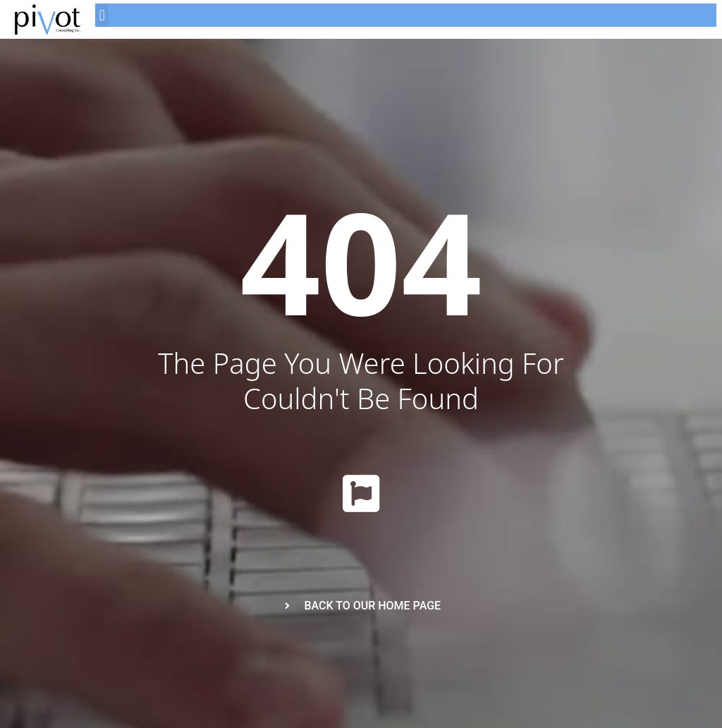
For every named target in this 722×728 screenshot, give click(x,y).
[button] (102, 15)
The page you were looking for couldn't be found (361, 381)
